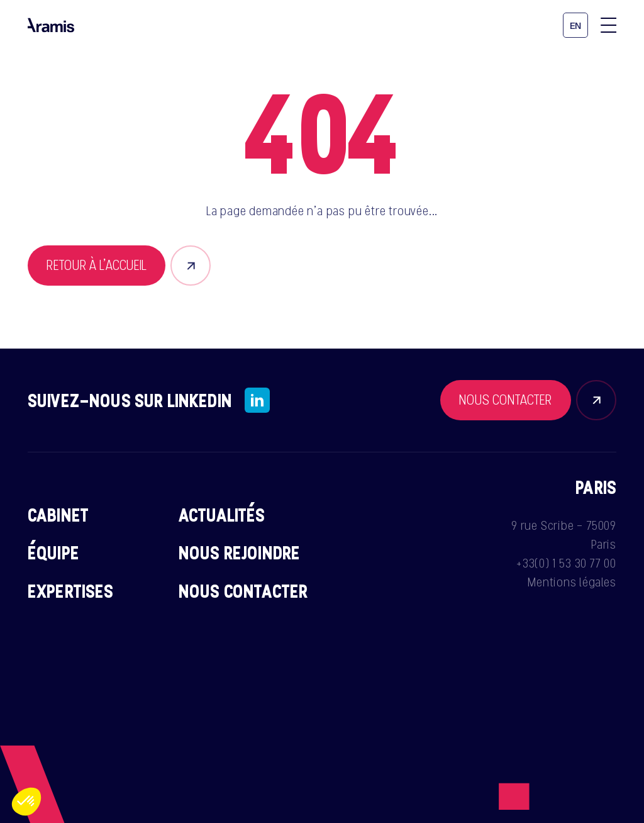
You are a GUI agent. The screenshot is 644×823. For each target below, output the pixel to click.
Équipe (53, 553)
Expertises (71, 591)
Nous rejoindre (239, 553)
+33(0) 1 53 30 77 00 (566, 563)
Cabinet (58, 515)
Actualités (222, 515)
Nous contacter (243, 591)
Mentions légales (572, 582)
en (576, 26)
